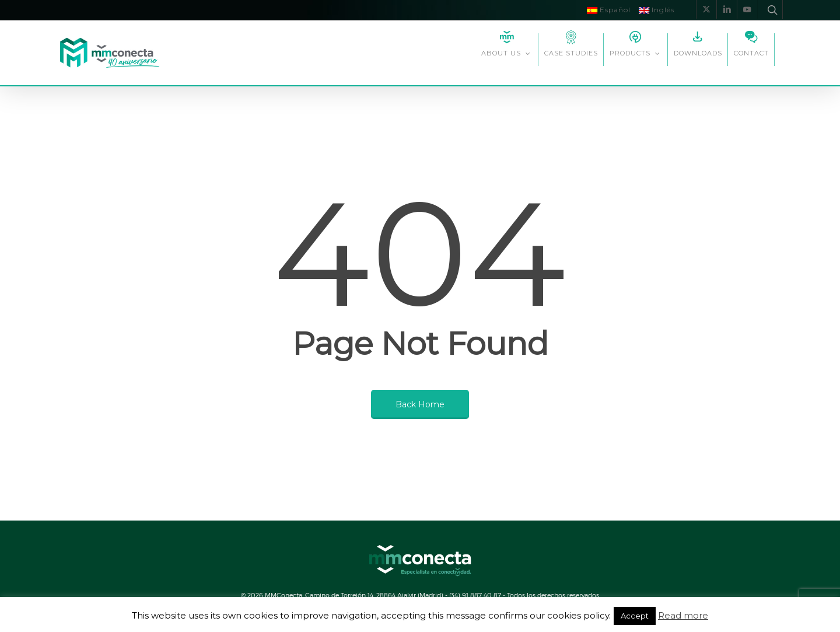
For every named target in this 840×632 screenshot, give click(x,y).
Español (609, 10)
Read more (683, 615)
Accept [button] (635, 616)
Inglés (657, 10)
